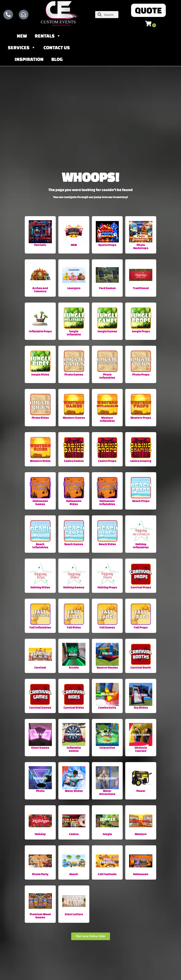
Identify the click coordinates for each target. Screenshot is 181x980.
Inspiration (29, 60)
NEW (22, 37)
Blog (57, 60)
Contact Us (57, 48)
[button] (148, 11)
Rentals (48, 37)
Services (22, 48)
